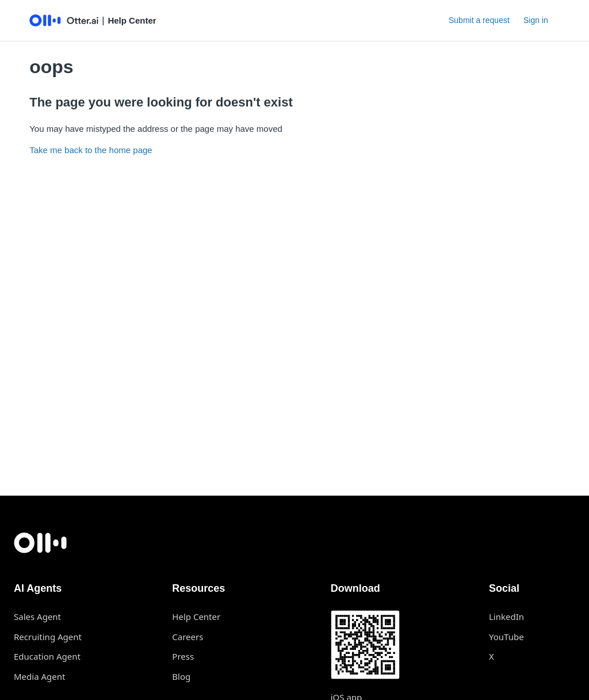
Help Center (196, 617)
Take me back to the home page (91, 150)
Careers (188, 637)
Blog (181, 676)
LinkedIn (506, 617)
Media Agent (39, 676)
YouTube (506, 637)
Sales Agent (37, 617)
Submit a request (479, 20)
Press (183, 656)
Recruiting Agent (48, 637)
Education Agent (47, 656)
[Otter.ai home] (294, 543)
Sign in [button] (536, 20)
